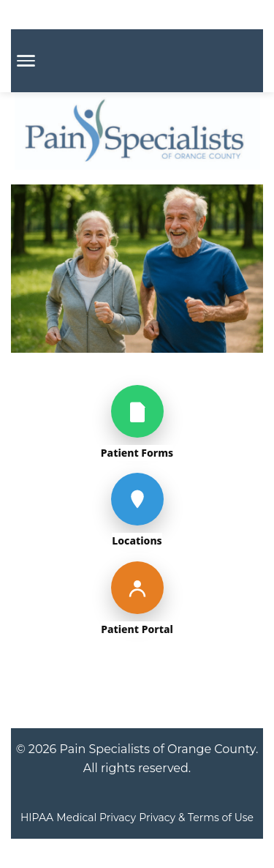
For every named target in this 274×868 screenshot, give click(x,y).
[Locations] (137, 499)
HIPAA (37, 818)
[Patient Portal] (137, 588)
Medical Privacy (96, 818)
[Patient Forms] (137, 411)
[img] (137, 374)
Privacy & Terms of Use (196, 818)
